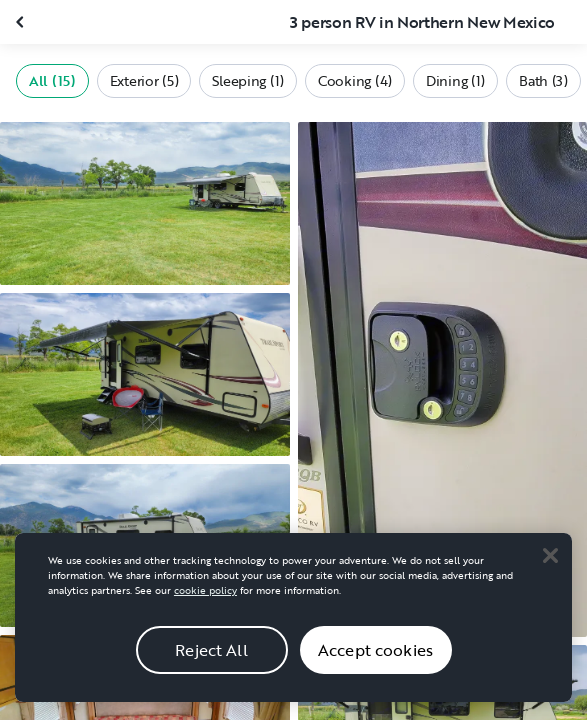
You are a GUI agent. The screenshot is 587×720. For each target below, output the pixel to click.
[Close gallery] (22, 22)
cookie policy (205, 606)
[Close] (550, 571)
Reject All (211, 666)
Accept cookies (375, 666)
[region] (293, 633)
